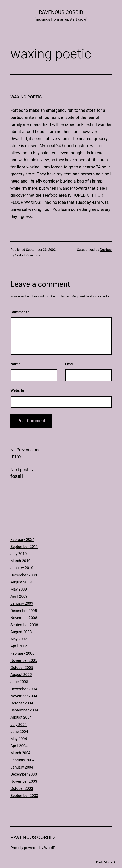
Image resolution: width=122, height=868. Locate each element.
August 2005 (21, 675)
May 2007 (19, 639)
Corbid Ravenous (28, 255)
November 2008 (24, 618)
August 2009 (21, 582)
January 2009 (22, 603)
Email (70, 364)
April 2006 (19, 646)
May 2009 (19, 589)
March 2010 (20, 561)
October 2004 (22, 703)
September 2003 (24, 795)
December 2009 (24, 575)
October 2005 (22, 667)
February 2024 (22, 539)
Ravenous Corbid (61, 12)
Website (17, 390)
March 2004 (20, 753)
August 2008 (21, 632)
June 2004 (19, 732)
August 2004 (21, 717)
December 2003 (24, 774)
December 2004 (24, 689)
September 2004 (24, 710)
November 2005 (24, 660)
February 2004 (22, 760)
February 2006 (22, 653)
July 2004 (19, 724)
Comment (20, 312)
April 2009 (19, 596)
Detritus (106, 250)
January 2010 (22, 568)
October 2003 (22, 788)
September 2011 (24, 547)
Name (15, 364)
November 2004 (24, 696)
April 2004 (19, 746)
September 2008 (24, 625)
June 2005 (19, 682)
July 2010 (19, 554)
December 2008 (24, 611)
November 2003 (24, 781)
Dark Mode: (107, 862)
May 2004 (19, 739)
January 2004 (22, 767)
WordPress (53, 848)
